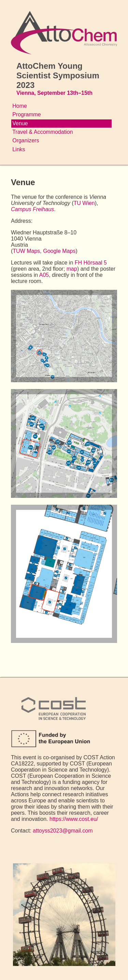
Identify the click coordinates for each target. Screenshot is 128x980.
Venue (20, 123)
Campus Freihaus (32, 209)
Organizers (26, 140)
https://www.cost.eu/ (74, 819)
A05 (44, 275)
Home (20, 106)
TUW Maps (26, 251)
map (72, 269)
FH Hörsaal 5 (91, 263)
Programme (27, 114)
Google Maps (59, 251)
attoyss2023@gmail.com (63, 831)
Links (19, 149)
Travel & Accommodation (42, 132)
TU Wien (84, 203)
